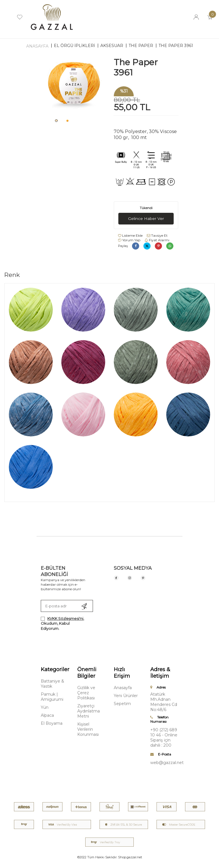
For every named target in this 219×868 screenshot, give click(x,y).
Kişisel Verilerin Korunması (88, 729)
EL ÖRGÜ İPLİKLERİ (74, 46)
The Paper (141, 46)
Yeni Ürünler (126, 696)
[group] (73, 86)
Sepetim (122, 704)
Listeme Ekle (130, 235)
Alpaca (47, 715)
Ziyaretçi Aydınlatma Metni (89, 711)
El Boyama (52, 723)
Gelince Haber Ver (146, 218)
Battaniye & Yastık (52, 684)
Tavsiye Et (157, 235)
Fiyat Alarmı (157, 240)
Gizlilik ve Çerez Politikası (86, 693)
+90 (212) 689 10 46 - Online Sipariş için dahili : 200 (164, 738)
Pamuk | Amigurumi (52, 697)
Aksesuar (112, 46)
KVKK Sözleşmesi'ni (65, 618)
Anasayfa (37, 46)
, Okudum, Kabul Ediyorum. (62, 623)
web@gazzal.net (164, 763)
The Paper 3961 (176, 46)
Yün (45, 707)
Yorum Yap (129, 240)
